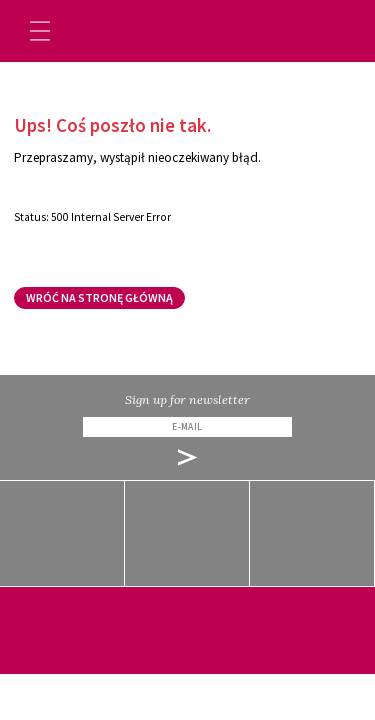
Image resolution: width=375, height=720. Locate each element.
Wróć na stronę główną (99, 297)
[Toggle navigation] (40, 31)
